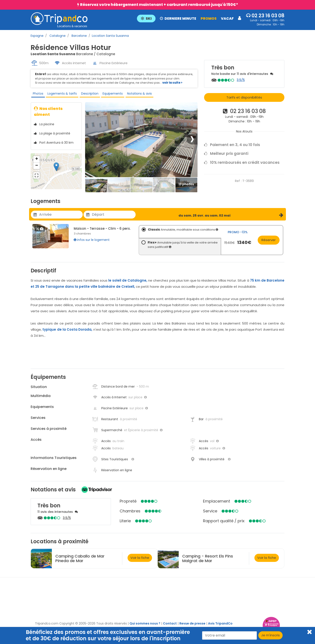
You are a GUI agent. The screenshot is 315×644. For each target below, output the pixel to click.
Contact (170, 627)
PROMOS (209, 19)
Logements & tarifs (61, 95)
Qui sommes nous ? (145, 627)
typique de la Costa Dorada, (67, 333)
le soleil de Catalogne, (128, 284)
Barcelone (79, 36)
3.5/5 (241, 80)
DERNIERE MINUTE (178, 19)
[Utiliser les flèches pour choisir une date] (61, 218)
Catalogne (57, 36)
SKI (146, 19)
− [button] (37, 169)
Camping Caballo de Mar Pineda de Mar (80, 562)
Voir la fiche (140, 561)
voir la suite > (172, 83)
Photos (37, 95)
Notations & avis (137, 95)
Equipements (111, 95)
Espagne (37, 36)
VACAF (227, 19)
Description (88, 95)
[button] (189, 18)
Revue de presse (192, 627)
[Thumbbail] (96, 188)
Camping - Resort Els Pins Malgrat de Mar (208, 562)
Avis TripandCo (220, 627)
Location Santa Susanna (110, 36)
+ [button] (37, 162)
